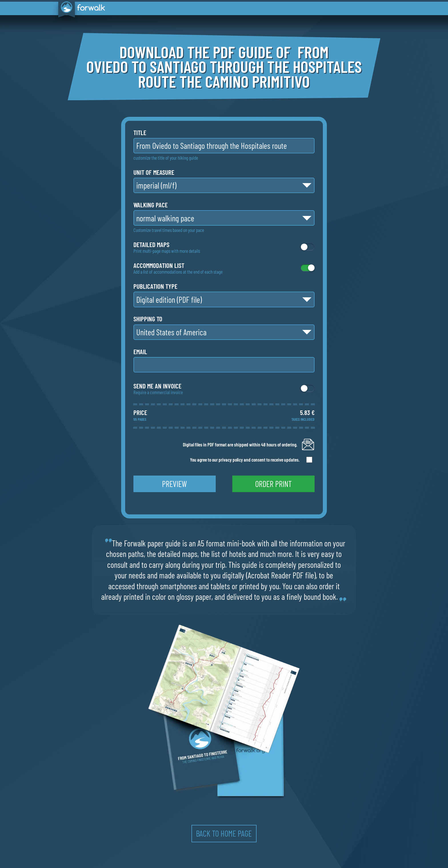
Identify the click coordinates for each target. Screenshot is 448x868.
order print (273, 484)
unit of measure (154, 172)
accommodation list (159, 265)
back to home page (224, 833)
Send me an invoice (157, 386)
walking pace (151, 205)
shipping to (148, 319)
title (140, 133)
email (140, 352)
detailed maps (151, 245)
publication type (155, 286)
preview (174, 484)
